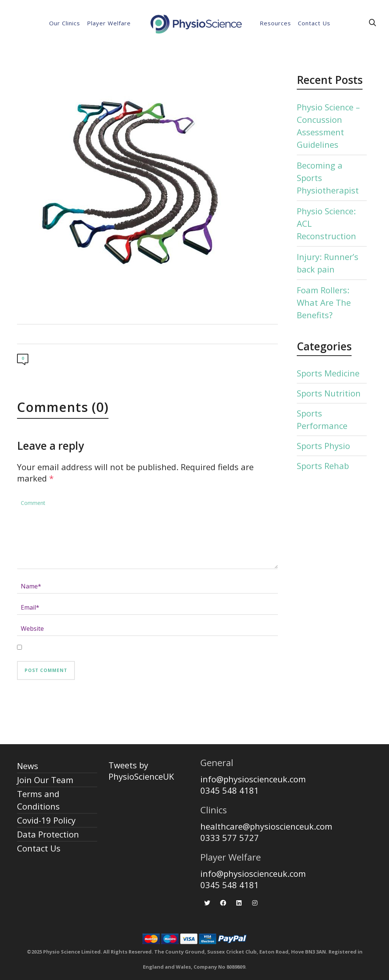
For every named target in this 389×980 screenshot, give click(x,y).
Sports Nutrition (329, 393)
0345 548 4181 (230, 790)
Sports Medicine (328, 373)
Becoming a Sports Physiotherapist (328, 178)
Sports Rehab (323, 466)
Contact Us (39, 848)
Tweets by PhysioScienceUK (141, 771)
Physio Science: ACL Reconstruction (326, 223)
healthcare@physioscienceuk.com (266, 826)
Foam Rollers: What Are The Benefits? (324, 302)
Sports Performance (322, 419)
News (28, 766)
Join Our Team (45, 780)
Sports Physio (323, 446)
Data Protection (48, 834)
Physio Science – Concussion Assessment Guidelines (328, 126)
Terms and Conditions (38, 800)
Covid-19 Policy (46, 820)
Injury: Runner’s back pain (328, 263)
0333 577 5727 (230, 838)
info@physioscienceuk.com (253, 779)
